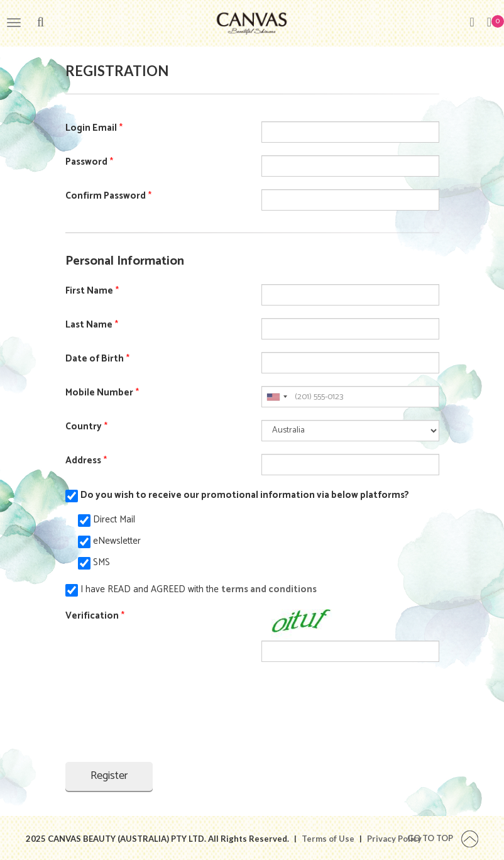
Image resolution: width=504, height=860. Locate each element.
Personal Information (125, 262)
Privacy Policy (394, 839)
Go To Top (443, 838)
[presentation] (161, 712)
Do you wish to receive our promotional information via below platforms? (245, 495)
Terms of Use (328, 839)
